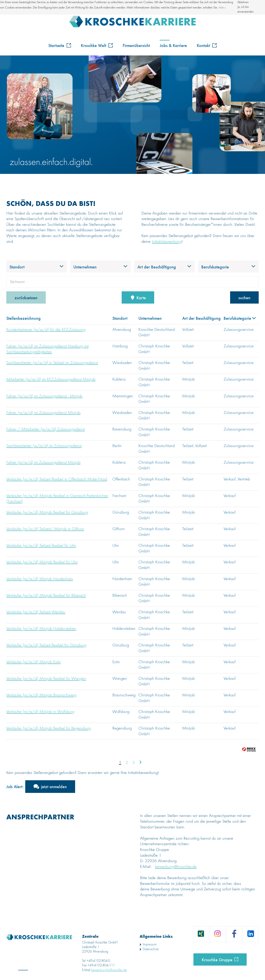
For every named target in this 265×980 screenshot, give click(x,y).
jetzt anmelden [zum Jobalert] (54, 786)
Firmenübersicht (136, 45)
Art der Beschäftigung (201, 318)
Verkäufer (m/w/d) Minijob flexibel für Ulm (42, 562)
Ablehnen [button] (243, 2)
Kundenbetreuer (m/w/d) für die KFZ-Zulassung (46, 330)
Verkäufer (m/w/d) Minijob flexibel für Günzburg (47, 512)
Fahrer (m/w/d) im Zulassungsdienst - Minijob (44, 396)
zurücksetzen (26, 297)
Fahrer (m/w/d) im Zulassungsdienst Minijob (43, 413)
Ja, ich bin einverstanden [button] (245, 9)
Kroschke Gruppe (217, 959)
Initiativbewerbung (167, 242)
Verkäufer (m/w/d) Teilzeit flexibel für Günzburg (46, 645)
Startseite (60, 45)
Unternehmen (150, 318)
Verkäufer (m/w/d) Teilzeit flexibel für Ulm (41, 546)
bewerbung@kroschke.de (176, 867)
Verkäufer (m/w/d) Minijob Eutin (34, 662)
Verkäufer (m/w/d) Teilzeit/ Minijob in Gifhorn (45, 529)
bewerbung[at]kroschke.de (109, 970)
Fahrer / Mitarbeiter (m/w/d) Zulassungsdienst (46, 429)
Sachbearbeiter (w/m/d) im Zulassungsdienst (44, 446)
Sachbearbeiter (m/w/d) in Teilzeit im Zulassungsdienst (52, 363)
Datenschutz (151, 949)
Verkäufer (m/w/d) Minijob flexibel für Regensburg (49, 728)
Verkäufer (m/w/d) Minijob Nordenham (40, 579)
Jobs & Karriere (173, 45)
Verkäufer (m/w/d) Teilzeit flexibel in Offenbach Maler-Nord (57, 479)
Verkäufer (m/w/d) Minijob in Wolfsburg (40, 712)
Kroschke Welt (97, 45)
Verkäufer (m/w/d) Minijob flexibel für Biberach (46, 596)
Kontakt (207, 45)
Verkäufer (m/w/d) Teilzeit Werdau (36, 612)
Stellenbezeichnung (23, 318)
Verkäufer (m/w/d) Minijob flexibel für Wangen (46, 679)
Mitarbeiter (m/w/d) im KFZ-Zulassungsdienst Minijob (51, 379)
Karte (138, 297)
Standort (120, 318)
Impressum (150, 944)
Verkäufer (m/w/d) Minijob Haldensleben (41, 629)
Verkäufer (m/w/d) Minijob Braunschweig (41, 695)
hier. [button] (222, 8)
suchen (244, 297)
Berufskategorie (240, 318)
